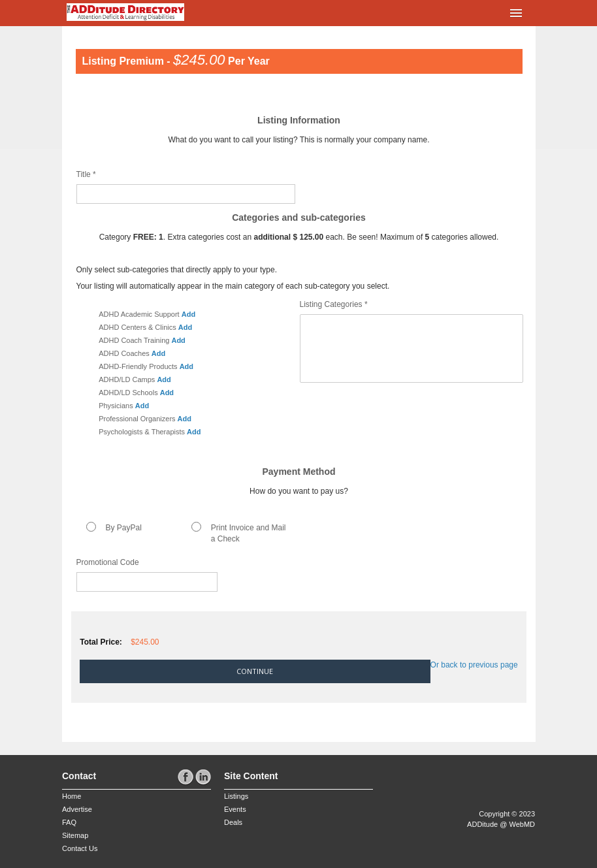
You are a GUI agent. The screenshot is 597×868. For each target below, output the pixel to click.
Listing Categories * (334, 304)
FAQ (69, 822)
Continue (255, 671)
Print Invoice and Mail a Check (249, 533)
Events (235, 809)
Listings (236, 796)
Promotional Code (108, 562)
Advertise (77, 809)
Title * (86, 174)
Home (72, 796)
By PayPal (124, 528)
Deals (233, 822)
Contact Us (80, 848)
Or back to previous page (474, 665)
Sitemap (75, 835)
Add (188, 314)
